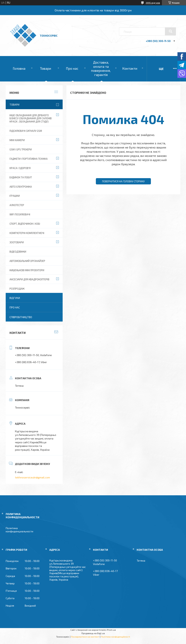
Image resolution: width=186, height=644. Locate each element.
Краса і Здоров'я (20, 168)
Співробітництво (21, 317)
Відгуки (15, 298)
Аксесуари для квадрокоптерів (29, 279)
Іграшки (15, 196)
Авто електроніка (21, 187)
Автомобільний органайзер (27, 261)
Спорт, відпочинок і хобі (25, 224)
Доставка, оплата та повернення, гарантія (101, 68)
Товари (46, 68)
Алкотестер (17, 205)
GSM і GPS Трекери (21, 149)
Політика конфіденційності (115, 637)
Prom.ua (111, 630)
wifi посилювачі (20, 214)
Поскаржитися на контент (85, 637)
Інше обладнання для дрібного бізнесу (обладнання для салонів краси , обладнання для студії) (31, 119)
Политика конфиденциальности (19, 530)
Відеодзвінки (18, 252)
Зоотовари (17, 242)
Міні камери (17, 140)
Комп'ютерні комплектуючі (27, 233)
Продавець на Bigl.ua (93, 633)
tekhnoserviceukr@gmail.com (32, 477)
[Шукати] (170, 31)
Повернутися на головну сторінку (123, 181)
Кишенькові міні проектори (27, 270)
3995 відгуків (153, 3)
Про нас (72, 68)
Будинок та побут (21, 177)
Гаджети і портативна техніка (29, 159)
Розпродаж (17, 289)
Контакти (130, 68)
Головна (19, 68)
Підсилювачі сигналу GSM (26, 131)
